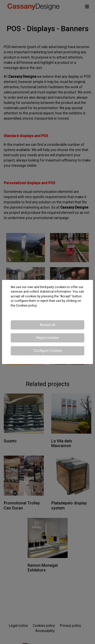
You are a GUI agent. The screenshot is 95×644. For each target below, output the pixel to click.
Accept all (47, 325)
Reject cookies (48, 338)
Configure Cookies (48, 351)
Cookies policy (26, 306)
